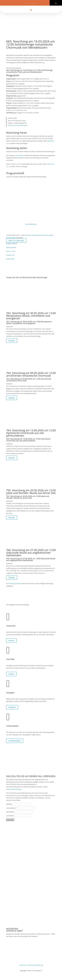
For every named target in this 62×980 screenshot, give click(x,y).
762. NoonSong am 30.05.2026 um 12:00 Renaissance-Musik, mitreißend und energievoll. (31, 316)
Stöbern (12, 707)
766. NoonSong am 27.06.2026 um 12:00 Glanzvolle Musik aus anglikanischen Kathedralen (31, 553)
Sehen (11, 674)
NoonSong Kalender (15, 584)
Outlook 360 (10, 259)
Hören (11, 641)
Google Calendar (12, 243)
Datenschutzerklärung (13, 789)
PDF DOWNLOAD (31, 202)
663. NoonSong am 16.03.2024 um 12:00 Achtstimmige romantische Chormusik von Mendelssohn (29, 71)
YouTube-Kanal (20, 155)
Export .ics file (11, 251)
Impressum (23, 965)
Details (12, 341)
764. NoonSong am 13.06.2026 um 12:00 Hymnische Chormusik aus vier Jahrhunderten (31, 433)
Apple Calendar (11, 247)
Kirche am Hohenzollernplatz (19, 125)
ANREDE (9, 804)
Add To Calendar (16, 241)
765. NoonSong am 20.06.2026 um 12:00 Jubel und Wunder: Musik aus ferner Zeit (31, 492)
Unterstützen (15, 741)
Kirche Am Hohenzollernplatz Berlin (36, 235)
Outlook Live (10, 255)
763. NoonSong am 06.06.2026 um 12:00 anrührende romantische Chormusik (31, 374)
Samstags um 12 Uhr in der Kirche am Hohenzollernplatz (25, 944)
